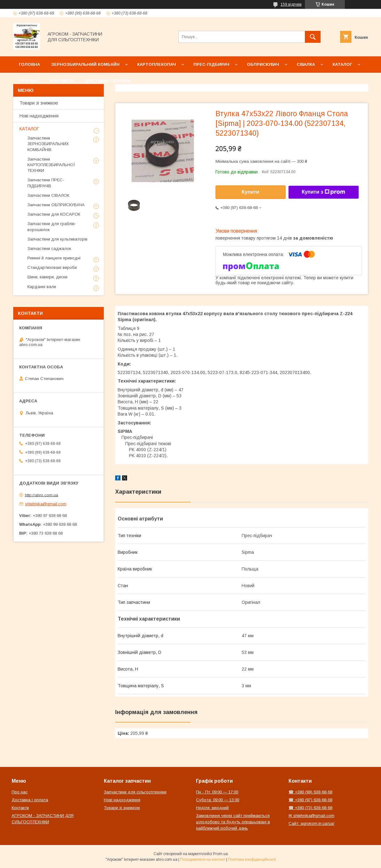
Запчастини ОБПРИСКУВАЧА (56, 205)
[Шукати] (313, 37)
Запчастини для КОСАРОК (54, 214)
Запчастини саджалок (49, 249)
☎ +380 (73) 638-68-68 (310, 808)
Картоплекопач (157, 64)
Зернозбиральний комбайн (85, 64)
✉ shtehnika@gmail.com (311, 816)
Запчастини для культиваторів (57, 239)
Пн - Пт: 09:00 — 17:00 (217, 792)
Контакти (62, 81)
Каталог (342, 64)
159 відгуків (291, 4)
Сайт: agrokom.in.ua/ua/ (311, 823)
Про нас (29, 81)
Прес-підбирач (211, 64)
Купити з (323, 192)
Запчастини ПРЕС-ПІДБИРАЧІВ (46, 183)
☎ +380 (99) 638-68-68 (310, 792)
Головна (29, 64)
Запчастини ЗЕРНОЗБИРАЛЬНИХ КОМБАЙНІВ (48, 144)
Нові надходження (39, 116)
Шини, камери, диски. (48, 277)
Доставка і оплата (108, 81)
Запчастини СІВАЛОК (48, 195)
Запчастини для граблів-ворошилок (52, 227)
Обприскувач (263, 64)
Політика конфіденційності (252, 859)
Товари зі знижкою (39, 103)
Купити (250, 192)
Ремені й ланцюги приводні (54, 258)
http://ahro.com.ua (42, 495)
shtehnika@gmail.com (46, 504)
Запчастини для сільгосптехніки (135, 792)
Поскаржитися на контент (203, 859)
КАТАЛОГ (29, 129)
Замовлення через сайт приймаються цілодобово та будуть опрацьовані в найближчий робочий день (233, 822)
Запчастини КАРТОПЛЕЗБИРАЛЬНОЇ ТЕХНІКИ (51, 165)
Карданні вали (42, 287)
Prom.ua (220, 854)
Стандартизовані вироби (52, 267)
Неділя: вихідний (212, 808)
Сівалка (306, 64)
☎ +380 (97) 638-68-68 (310, 800)
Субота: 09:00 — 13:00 (218, 800)
